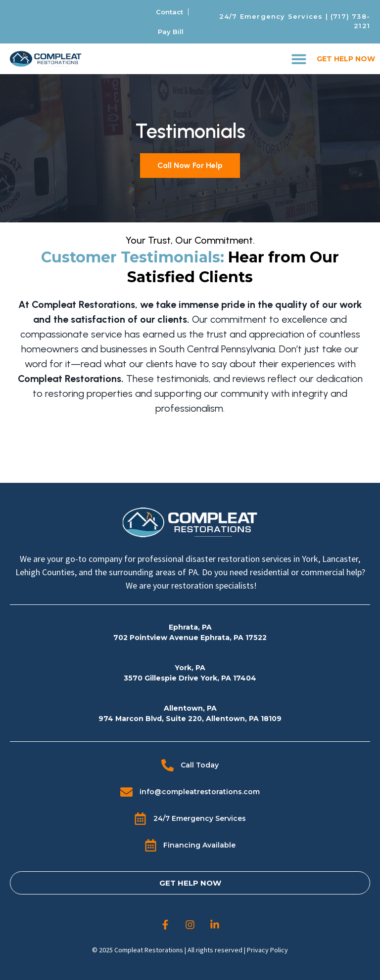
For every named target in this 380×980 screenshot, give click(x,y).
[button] (299, 59)
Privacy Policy (267, 950)
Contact (169, 12)
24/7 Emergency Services (271, 16)
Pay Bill (171, 32)
